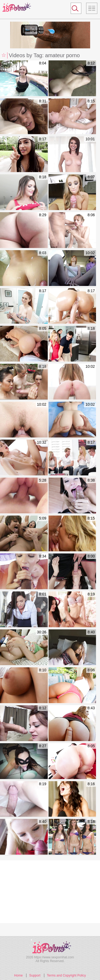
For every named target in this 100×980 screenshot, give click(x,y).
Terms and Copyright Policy (66, 975)
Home (18, 975)
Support (35, 975)
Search (74, 9)
